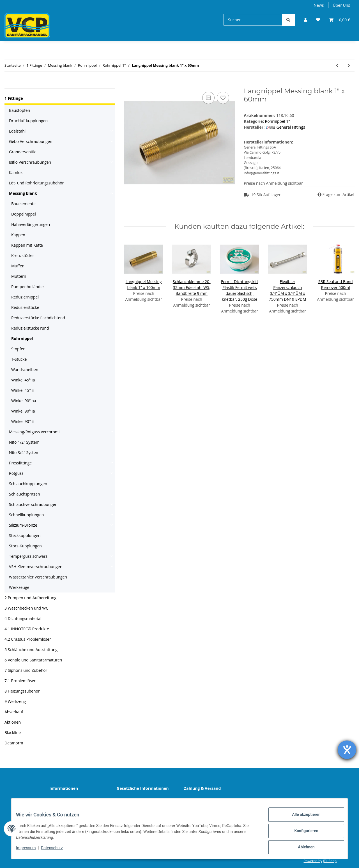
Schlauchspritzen (25, 494)
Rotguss (16, 473)
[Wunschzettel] (318, 20)
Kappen (18, 235)
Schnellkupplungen (26, 515)
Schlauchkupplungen (28, 484)
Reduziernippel (25, 297)
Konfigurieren (302, 834)
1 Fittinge (14, 98)
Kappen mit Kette (27, 245)
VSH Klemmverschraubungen (36, 567)
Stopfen (18, 349)
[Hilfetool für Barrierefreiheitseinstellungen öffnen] (347, 750)
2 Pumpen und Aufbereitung (30, 598)
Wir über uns (66, 801)
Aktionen (13, 722)
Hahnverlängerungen (31, 224)
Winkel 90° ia (23, 411)
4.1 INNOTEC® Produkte (27, 629)
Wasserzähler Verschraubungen (38, 577)
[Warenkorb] (340, 20)
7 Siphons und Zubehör (26, 670)
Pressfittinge (20, 463)
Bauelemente (23, 204)
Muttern (19, 276)
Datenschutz (133, 801)
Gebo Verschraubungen (31, 141)
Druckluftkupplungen (28, 121)
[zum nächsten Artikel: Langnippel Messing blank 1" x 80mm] (349, 65)
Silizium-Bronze (23, 525)
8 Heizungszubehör (22, 691)
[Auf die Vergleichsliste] (208, 98)
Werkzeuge (19, 587)
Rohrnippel (22, 338)
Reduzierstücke (25, 307)
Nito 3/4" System (24, 452)
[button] (305, 20)
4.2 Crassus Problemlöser (28, 639)
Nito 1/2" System (24, 442)
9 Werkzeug (15, 701)
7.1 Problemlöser (20, 681)
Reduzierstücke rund (30, 328)
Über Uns (341, 5)
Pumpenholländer (28, 287)
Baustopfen (19, 110)
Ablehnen (302, 848)
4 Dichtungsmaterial (23, 618)
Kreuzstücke (22, 255)
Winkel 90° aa (24, 401)
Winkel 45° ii (22, 390)
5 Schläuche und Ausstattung (31, 650)
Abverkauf (14, 712)
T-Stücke (19, 359)
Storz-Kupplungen (25, 546)
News (319, 5)
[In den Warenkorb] (129, 84)
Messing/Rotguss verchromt (34, 432)
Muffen (18, 266)
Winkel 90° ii (22, 421)
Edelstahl (17, 131)
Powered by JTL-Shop (320, 861)
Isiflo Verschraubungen (30, 162)
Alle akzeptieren (302, 819)
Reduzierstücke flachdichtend (38, 318)
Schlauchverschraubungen (33, 504)
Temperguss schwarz (28, 556)
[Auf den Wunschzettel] (223, 98)
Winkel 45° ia (23, 380)
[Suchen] (253, 20)
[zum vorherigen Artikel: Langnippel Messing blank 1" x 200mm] (337, 65)
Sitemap (196, 801)
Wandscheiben (25, 370)
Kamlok (16, 173)
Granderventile (23, 152)
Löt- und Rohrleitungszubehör (36, 183)
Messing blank (23, 193)
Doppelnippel (24, 214)
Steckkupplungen (25, 535)
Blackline (13, 732)
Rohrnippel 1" (278, 121)
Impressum (30, 851)
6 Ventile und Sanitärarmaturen (33, 660)
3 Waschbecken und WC (26, 608)
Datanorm (14, 743)
